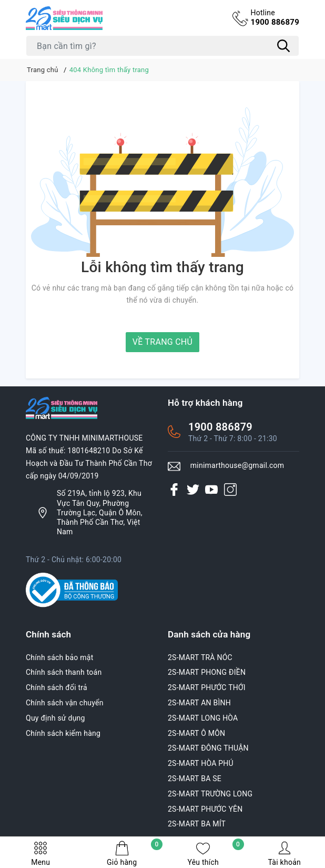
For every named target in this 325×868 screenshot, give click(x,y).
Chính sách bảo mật (59, 657)
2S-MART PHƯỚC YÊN (205, 809)
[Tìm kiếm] (283, 46)
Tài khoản (285, 854)
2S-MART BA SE (195, 779)
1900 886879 (275, 17)
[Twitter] (193, 490)
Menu (40, 854)
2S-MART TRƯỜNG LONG (210, 794)
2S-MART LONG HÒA (203, 718)
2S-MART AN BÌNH (199, 703)
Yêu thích (215, 854)
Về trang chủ (162, 342)
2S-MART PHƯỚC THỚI (207, 687)
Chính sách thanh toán (64, 672)
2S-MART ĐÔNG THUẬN (208, 748)
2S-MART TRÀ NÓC (200, 657)
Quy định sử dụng (55, 718)
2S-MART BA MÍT (197, 824)
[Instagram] (230, 490)
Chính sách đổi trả (57, 687)
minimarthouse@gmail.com (237, 465)
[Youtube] (211, 490)
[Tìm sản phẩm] (162, 46)
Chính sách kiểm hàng (63, 733)
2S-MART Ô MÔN (196, 733)
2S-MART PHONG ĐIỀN (207, 672)
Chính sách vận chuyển (65, 703)
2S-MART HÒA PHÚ (201, 763)
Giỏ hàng (135, 854)
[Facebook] (174, 490)
